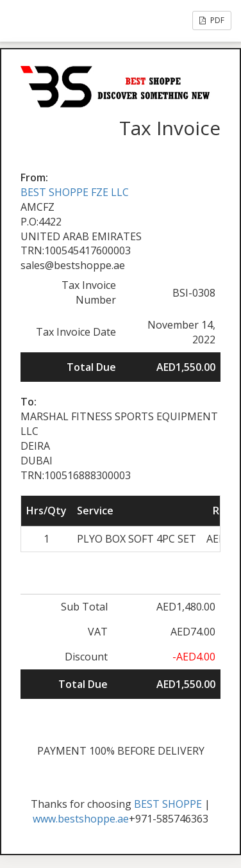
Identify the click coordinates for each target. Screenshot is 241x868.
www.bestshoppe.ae (81, 819)
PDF (212, 20)
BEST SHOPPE (168, 804)
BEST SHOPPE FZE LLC (75, 192)
